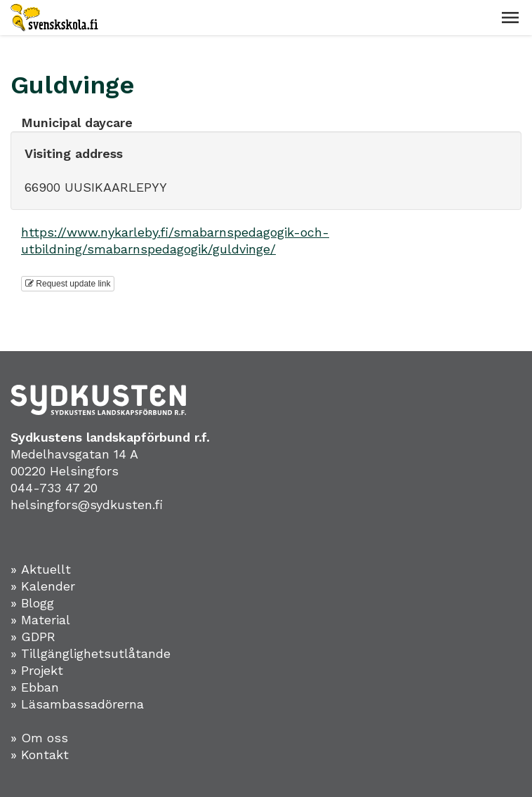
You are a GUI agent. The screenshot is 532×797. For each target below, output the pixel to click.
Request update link (68, 284)
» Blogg (32, 603)
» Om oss (39, 738)
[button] (510, 18)
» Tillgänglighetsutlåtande (91, 653)
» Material (40, 620)
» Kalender (43, 586)
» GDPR (33, 637)
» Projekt (37, 670)
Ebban (40, 687)
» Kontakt (40, 755)
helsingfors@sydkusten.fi (87, 505)
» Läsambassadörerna (77, 704)
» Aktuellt (41, 569)
